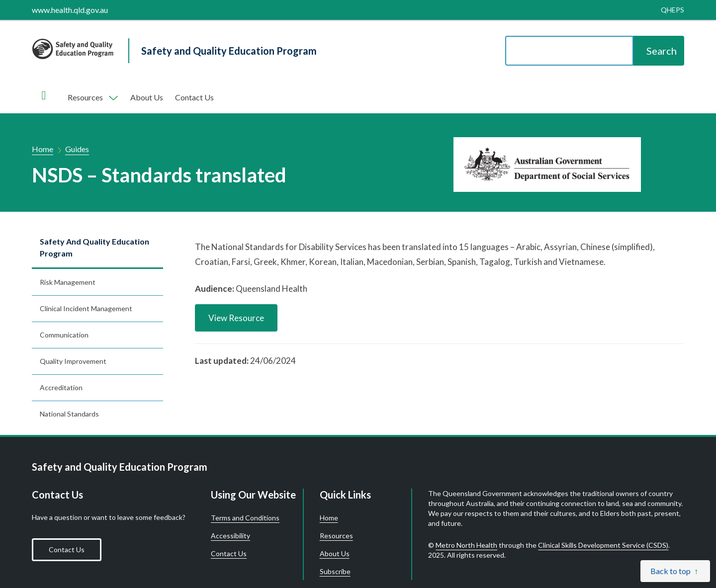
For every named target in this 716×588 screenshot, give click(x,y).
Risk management (68, 282)
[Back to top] (675, 571)
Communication (64, 335)
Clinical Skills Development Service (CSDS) (603, 545)
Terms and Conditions (245, 518)
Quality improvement (73, 361)
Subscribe (335, 572)
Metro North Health (466, 545)
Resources (336, 536)
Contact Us (194, 97)
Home (43, 149)
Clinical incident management (86, 308)
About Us (147, 97)
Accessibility (230, 536)
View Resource (236, 318)
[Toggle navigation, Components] (92, 97)
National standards (69, 414)
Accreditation (61, 387)
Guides (77, 149)
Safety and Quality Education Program (94, 247)
